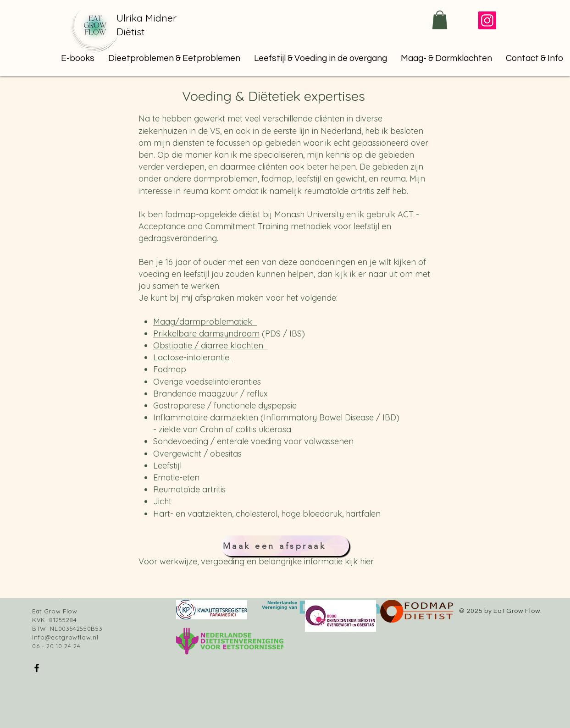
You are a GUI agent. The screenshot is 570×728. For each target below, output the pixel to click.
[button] (174, 58)
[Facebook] (37, 668)
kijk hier (359, 561)
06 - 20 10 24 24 (56, 646)
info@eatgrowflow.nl (65, 637)
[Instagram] (487, 20)
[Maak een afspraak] (285, 546)
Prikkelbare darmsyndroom (206, 334)
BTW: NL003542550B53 (67, 629)
